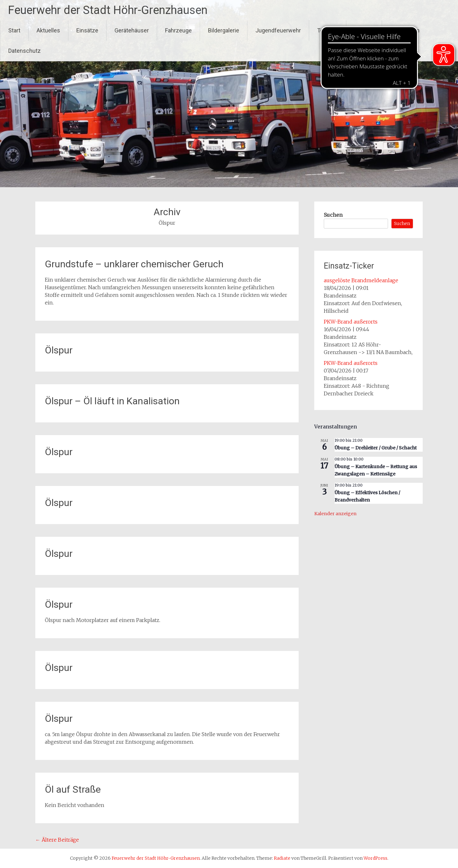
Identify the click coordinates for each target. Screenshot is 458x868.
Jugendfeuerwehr (278, 30)
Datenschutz (24, 51)
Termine (328, 30)
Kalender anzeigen (335, 514)
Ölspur (59, 350)
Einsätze (87, 30)
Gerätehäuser (132, 30)
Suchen (333, 215)
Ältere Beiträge (57, 840)
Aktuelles (48, 30)
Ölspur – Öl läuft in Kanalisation (112, 401)
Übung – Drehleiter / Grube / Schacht (376, 448)
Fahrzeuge (178, 30)
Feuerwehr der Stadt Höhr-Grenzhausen (108, 10)
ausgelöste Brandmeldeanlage (361, 280)
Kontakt (364, 30)
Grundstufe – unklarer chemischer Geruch (134, 264)
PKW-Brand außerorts (351, 322)
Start (14, 30)
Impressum (405, 30)
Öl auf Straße (73, 789)
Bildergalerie (224, 30)
